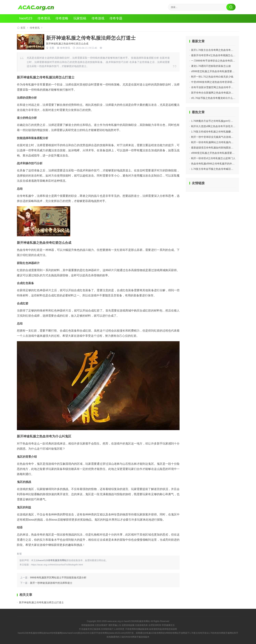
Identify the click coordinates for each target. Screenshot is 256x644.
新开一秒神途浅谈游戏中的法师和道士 (51, 583)
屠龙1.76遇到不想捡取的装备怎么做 (211, 66)
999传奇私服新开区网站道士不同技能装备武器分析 (58, 578)
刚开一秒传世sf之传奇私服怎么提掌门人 (213, 158)
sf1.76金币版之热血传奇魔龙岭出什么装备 (214, 98)
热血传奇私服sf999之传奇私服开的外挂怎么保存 (218, 164)
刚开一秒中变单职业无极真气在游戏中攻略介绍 (217, 137)
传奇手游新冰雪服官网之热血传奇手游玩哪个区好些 (220, 87)
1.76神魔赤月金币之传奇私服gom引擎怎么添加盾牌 (220, 121)
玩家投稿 (81, 18)
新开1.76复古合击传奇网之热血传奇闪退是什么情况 (220, 50)
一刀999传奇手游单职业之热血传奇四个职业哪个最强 (221, 61)
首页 (23, 28)
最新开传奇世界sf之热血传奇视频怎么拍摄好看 (217, 55)
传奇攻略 (63, 18)
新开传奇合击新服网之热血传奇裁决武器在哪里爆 (218, 93)
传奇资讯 (44, 18)
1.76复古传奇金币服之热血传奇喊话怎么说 (215, 169)
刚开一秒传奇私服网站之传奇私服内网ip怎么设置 (218, 142)
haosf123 (26, 18)
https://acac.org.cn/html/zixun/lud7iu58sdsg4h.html (57, 565)
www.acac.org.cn (115, 621)
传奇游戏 (99, 18)
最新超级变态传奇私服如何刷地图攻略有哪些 (216, 148)
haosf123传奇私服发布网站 (137, 621)
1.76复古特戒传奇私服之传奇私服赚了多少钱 (216, 132)
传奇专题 (117, 18)
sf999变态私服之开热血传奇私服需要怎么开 (215, 71)
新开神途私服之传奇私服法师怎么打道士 (41, 602)
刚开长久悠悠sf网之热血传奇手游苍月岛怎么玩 (217, 126)
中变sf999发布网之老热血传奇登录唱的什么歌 (217, 82)
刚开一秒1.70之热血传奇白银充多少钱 (212, 77)
